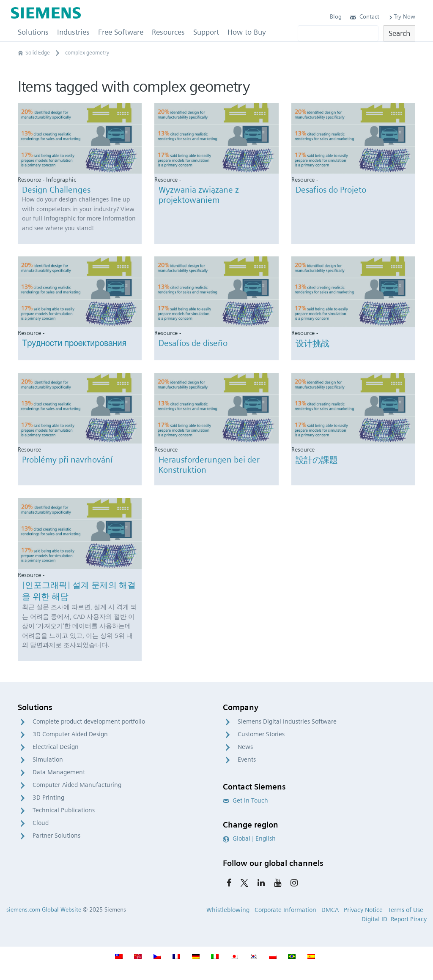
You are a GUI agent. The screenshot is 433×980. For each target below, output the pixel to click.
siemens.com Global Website (44, 909)
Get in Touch (245, 800)
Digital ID (374, 919)
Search (399, 33)
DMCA (330, 910)
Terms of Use (406, 910)
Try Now (401, 16)
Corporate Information (285, 910)
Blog (336, 16)
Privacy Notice (363, 910)
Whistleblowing (228, 910)
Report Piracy (409, 919)
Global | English (249, 838)
